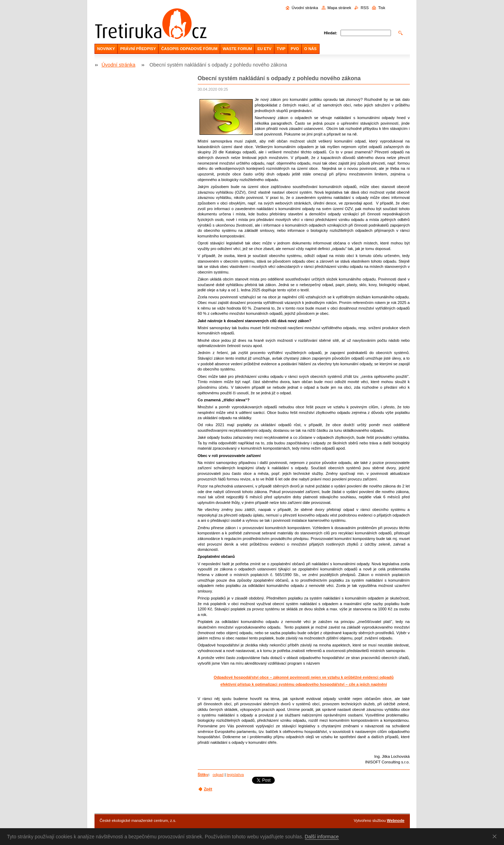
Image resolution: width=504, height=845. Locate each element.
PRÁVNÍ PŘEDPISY (138, 49)
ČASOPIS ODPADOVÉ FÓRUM (189, 49)
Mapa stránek (339, 8)
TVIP (281, 49)
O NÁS (310, 49)
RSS (365, 8)
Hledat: (331, 33)
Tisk (381, 8)
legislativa (235, 775)
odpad (218, 775)
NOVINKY (106, 49)
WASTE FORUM (237, 49)
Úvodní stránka (305, 8)
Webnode (395, 820)
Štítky (203, 775)
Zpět (208, 789)
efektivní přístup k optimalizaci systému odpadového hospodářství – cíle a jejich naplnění (304, 684)
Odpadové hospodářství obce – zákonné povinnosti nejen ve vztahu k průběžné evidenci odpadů (303, 677)
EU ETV (264, 49)
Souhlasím (496, 836)
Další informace (322, 837)
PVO (295, 49)
